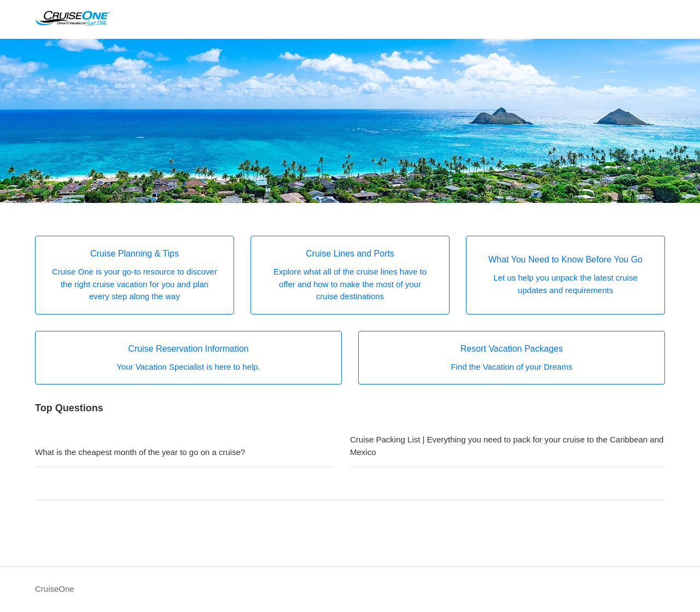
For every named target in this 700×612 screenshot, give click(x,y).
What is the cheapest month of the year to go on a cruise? (140, 452)
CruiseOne (55, 589)
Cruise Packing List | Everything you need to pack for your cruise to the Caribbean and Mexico (507, 446)
